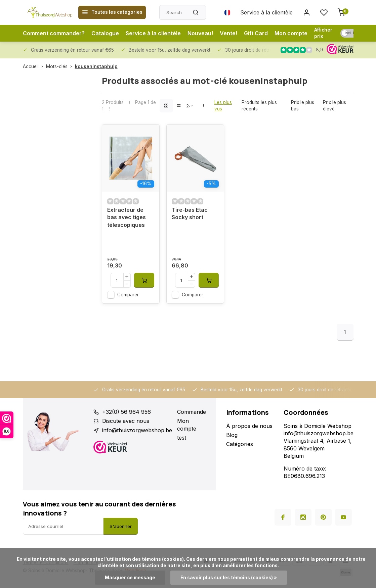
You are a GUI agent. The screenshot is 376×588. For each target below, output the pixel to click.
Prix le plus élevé (335, 106)
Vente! (228, 33)
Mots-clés (60, 66)
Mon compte (291, 33)
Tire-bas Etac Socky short (190, 213)
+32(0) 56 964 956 (127, 412)
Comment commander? (54, 33)
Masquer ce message (130, 578)
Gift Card (256, 33)
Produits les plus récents (259, 106)
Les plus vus (223, 106)
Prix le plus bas (303, 106)
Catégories (240, 444)
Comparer (128, 295)
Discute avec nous (126, 421)
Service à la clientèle (266, 12)
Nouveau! (200, 33)
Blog (232, 435)
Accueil (34, 66)
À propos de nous (249, 426)
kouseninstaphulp (96, 66)
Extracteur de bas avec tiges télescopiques (127, 217)
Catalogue (105, 33)
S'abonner (121, 526)
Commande (192, 412)
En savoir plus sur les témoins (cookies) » (229, 578)
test (182, 438)
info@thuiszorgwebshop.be (137, 430)
